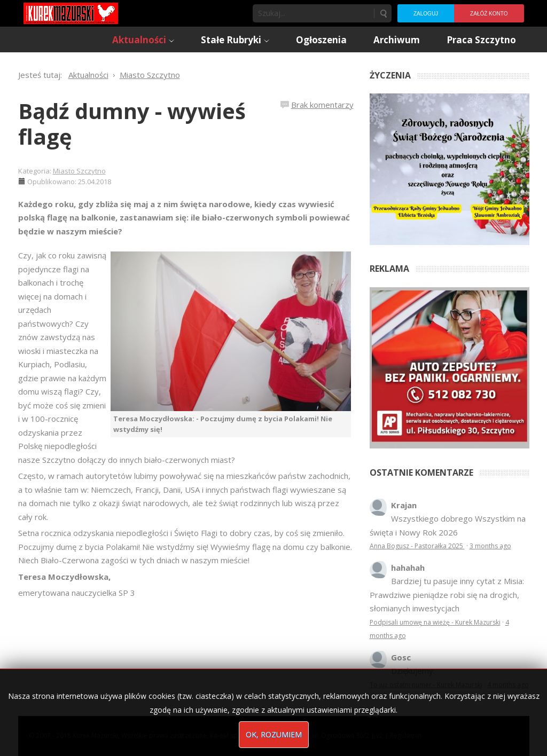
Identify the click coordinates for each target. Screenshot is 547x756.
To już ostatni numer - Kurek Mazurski (426, 685)
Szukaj (383, 13)
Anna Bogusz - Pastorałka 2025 (417, 546)
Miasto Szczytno (79, 171)
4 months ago (508, 685)
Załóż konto (489, 14)
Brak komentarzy (322, 105)
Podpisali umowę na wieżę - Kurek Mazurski (435, 622)
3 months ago (490, 546)
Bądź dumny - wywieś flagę (132, 124)
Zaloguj (426, 14)
